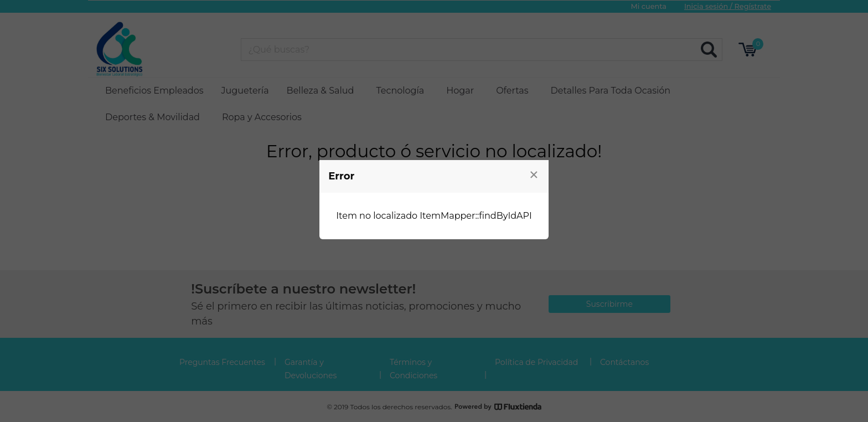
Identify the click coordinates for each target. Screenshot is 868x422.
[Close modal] (534, 174)
